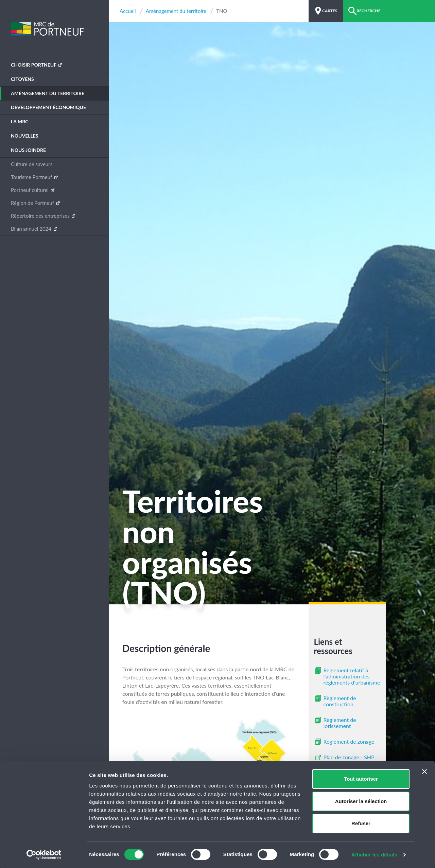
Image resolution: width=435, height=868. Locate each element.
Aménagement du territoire (48, 93)
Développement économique (48, 107)
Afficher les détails (374, 855)
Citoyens (22, 79)
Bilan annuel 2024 (32, 229)
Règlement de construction (340, 701)
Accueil (128, 11)
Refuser (361, 823)
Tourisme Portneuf (32, 177)
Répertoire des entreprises (41, 216)
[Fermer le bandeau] (424, 772)
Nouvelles (25, 136)
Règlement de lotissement (340, 723)
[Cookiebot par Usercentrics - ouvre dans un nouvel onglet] (44, 855)
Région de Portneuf (33, 203)
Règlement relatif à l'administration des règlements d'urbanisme (352, 676)
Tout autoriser (361, 779)
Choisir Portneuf (34, 65)
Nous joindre (28, 150)
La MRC (20, 121)
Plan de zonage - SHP (349, 757)
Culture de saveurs (32, 164)
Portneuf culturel (30, 190)
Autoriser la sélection (361, 801)
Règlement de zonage (349, 741)
